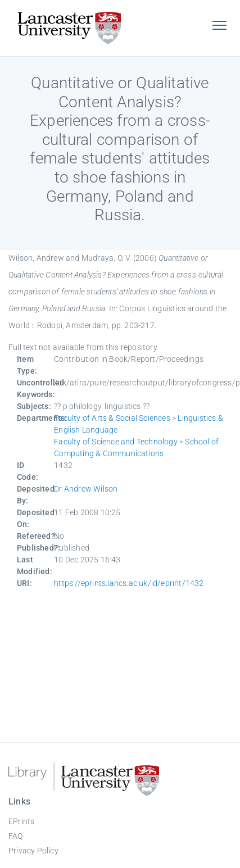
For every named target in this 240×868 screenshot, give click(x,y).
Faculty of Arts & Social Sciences (112, 418)
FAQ (16, 836)
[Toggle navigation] (219, 26)
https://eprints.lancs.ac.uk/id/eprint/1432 (129, 583)
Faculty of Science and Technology (116, 442)
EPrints (21, 821)
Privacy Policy (33, 851)
